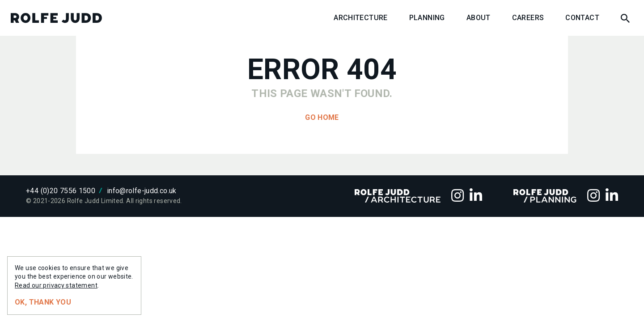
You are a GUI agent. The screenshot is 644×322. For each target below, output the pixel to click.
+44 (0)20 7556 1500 (61, 191)
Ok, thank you (43, 302)
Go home (322, 117)
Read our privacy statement (56, 285)
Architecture (361, 18)
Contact (582, 18)
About (479, 18)
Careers (528, 18)
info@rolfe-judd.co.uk (142, 191)
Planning (427, 18)
